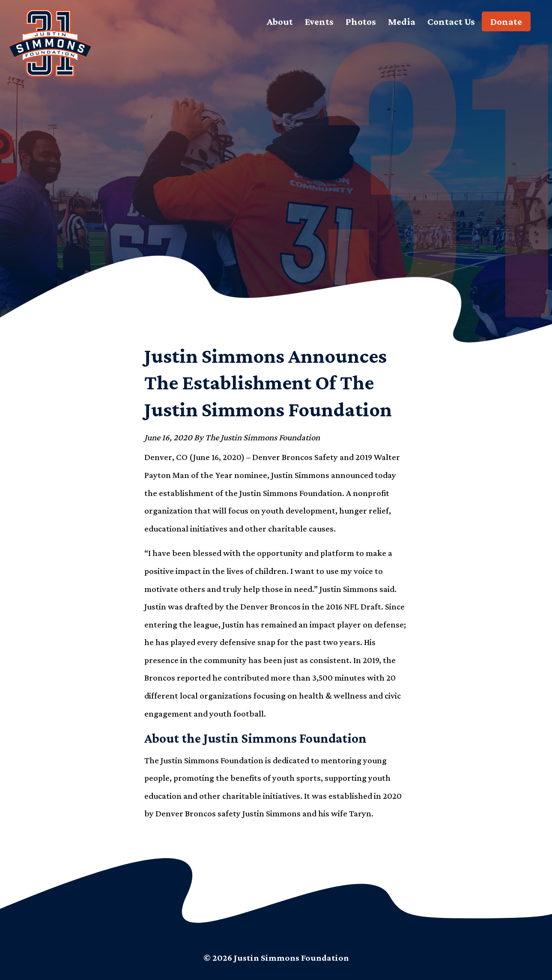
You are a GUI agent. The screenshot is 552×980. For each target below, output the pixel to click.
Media (402, 21)
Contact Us (451, 21)
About (280, 21)
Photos (361, 21)
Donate (506, 21)
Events (319, 21)
